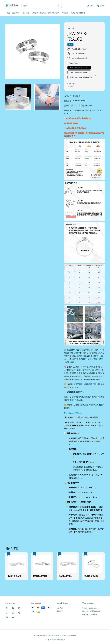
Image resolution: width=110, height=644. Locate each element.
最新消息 (26, 13)
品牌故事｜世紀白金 (39, 13)
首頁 (8, 13)
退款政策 (55, 640)
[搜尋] (59, 6)
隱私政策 (48, 640)
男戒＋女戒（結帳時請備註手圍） (82, 77)
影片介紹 (60, 608)
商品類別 (15, 13)
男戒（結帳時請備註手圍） (79, 68)
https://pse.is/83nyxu (73, 413)
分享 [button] (71, 87)
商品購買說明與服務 (78, 13)
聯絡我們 (60, 611)
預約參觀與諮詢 (54, 13)
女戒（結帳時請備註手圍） (79, 72)
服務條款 (62, 640)
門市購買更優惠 (73, 63)
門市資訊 (65, 13)
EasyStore (72, 636)
